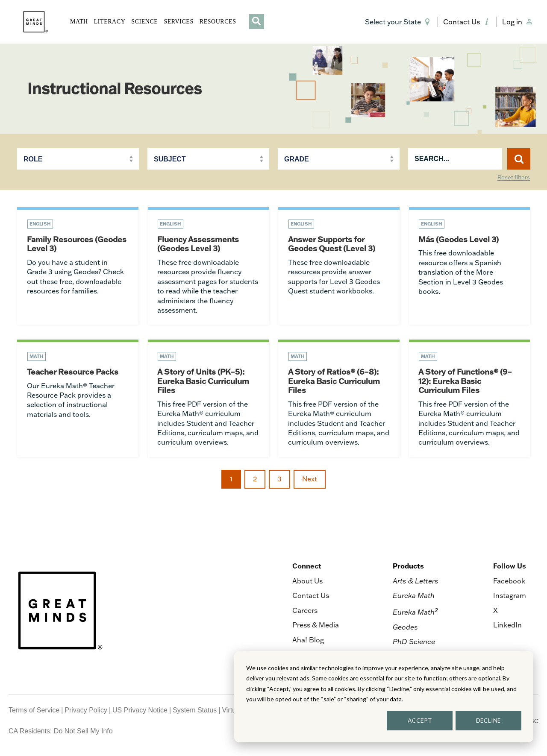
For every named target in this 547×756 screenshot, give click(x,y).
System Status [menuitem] (195, 712)
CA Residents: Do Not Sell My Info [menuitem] (61, 733)
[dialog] (384, 697)
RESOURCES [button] (218, 22)
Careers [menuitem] (305, 612)
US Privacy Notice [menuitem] (140, 712)
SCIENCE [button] (144, 22)
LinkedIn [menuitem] (507, 627)
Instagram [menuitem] (510, 598)
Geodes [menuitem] (405, 629)
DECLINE (488, 720)
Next (310, 481)
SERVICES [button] (178, 22)
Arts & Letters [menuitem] (416, 583)
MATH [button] (79, 22)
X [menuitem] (496, 612)
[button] (399, 22)
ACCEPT (420, 720)
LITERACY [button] (110, 22)
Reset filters (514, 178)
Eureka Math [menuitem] (414, 598)
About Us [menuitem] (307, 583)
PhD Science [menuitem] (414, 643)
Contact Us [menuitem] (311, 598)
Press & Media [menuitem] (316, 627)
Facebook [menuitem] (509, 583)
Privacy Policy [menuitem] (86, 712)
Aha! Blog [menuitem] (308, 642)
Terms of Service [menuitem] (34, 712)
